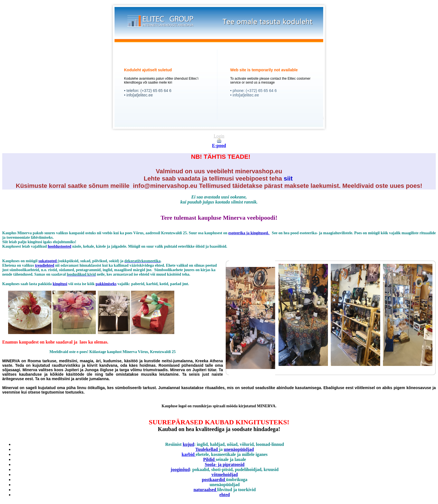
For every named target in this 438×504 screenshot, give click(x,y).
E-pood (219, 145)
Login (219, 136)
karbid (189, 454)
